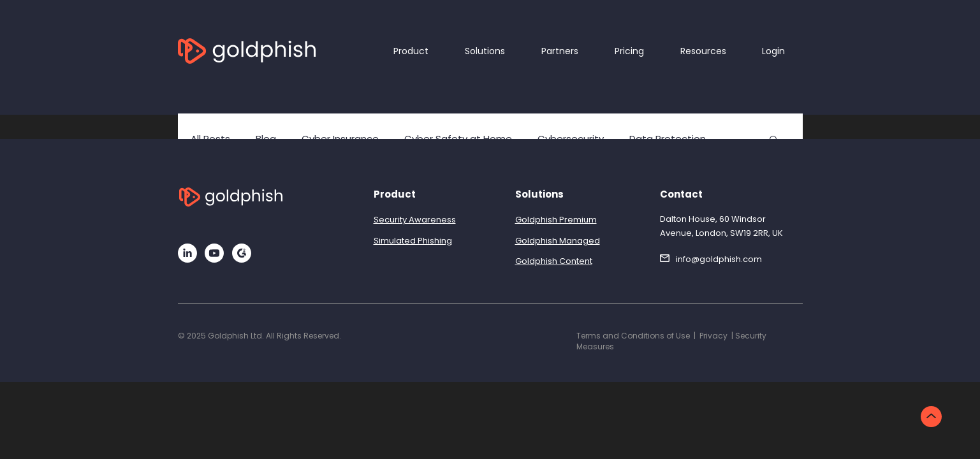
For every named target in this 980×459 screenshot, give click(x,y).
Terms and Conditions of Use (633, 336)
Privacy (713, 336)
